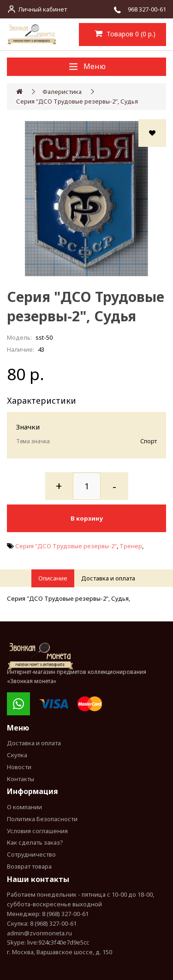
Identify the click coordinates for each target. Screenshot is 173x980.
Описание (53, 578)
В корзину (87, 518)
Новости (19, 767)
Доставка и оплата (108, 578)
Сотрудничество (31, 854)
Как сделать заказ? (35, 842)
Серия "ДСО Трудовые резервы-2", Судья (77, 101)
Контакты (21, 779)
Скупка (17, 755)
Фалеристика (62, 92)
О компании (24, 807)
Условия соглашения (37, 831)
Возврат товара (29, 866)
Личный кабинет (43, 9)
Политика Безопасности (42, 819)
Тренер (131, 546)
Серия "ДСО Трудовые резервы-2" (66, 546)
